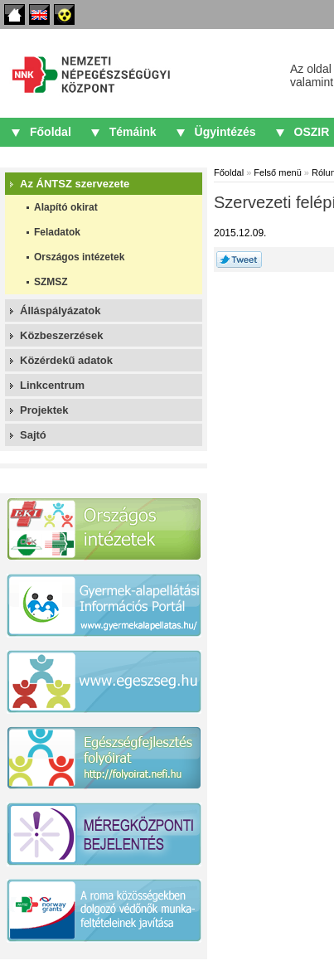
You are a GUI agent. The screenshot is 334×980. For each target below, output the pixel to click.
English (39, 15)
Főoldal (15, 15)
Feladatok (57, 232)
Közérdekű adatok (66, 360)
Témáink (133, 132)
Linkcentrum (52, 385)
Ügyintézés (225, 132)
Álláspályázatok (61, 310)
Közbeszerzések (61, 335)
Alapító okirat (66, 207)
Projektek (44, 410)
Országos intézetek (79, 257)
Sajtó (33, 435)
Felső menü (277, 172)
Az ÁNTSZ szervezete (75, 184)
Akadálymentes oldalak (64, 15)
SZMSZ (51, 282)
